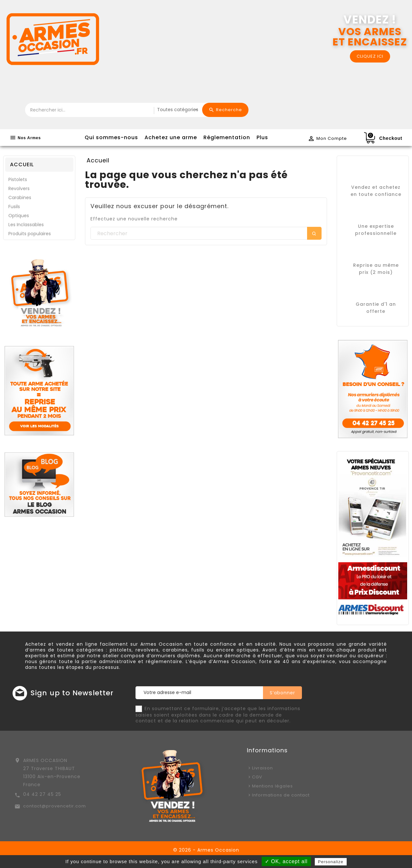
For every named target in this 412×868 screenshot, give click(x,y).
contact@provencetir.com (55, 806)
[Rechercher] (206, 234)
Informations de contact (281, 795)
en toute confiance (376, 194)
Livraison (262, 768)
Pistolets (18, 179)
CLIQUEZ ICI (370, 56)
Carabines (20, 198)
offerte (376, 311)
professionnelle (376, 233)
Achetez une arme (171, 137)
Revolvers (19, 188)
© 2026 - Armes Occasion (206, 850)
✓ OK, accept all (286, 861)
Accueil (22, 164)
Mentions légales (272, 786)
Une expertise (376, 226)
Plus (262, 137)
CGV (257, 777)
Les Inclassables (26, 225)
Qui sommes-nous (111, 137)
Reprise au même (376, 265)
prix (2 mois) (376, 272)
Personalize (331, 862)
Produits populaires (30, 234)
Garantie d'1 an (376, 304)
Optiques (19, 216)
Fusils (14, 207)
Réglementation (227, 137)
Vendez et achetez (376, 187)
